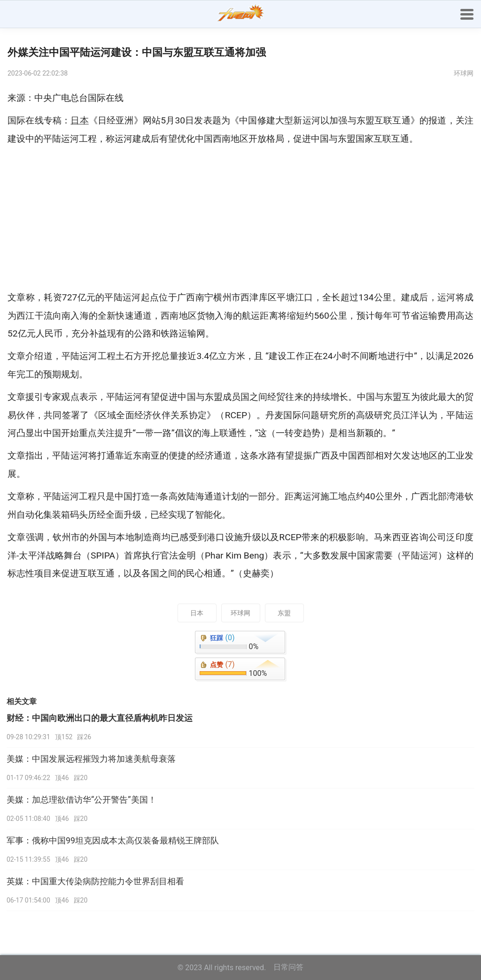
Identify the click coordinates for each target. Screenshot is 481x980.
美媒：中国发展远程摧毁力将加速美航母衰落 (91, 759)
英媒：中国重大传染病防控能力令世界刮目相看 (95, 881)
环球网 (240, 613)
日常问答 (288, 967)
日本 (197, 613)
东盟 (284, 613)
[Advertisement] (240, 218)
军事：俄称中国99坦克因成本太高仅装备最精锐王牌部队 (113, 841)
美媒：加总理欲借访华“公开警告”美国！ (81, 800)
